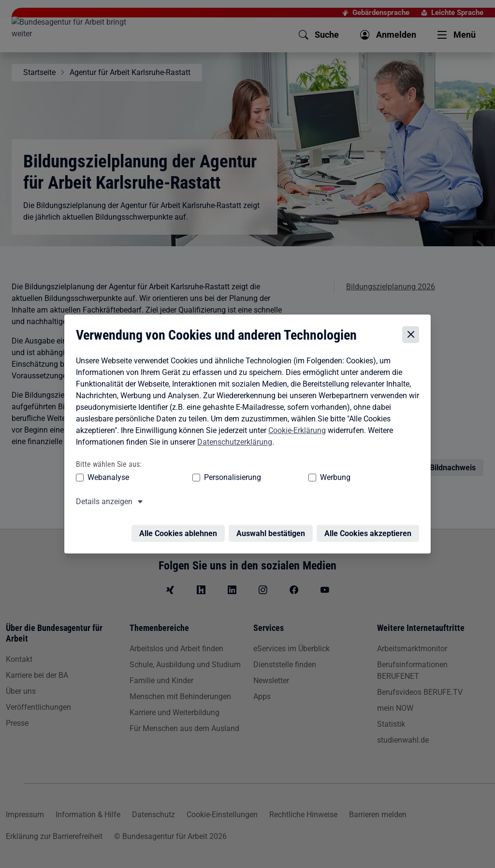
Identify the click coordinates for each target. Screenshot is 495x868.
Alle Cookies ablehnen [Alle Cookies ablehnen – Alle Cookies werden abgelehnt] (181, 529)
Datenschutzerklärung (232, 443)
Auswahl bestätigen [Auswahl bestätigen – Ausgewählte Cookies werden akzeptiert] (273, 529)
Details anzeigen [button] (102, 502)
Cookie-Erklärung (295, 431)
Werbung (278, 478)
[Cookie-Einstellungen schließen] (413, 336)
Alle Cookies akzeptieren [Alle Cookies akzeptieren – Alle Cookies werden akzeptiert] (370, 529)
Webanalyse (106, 478)
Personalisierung (203, 478)
